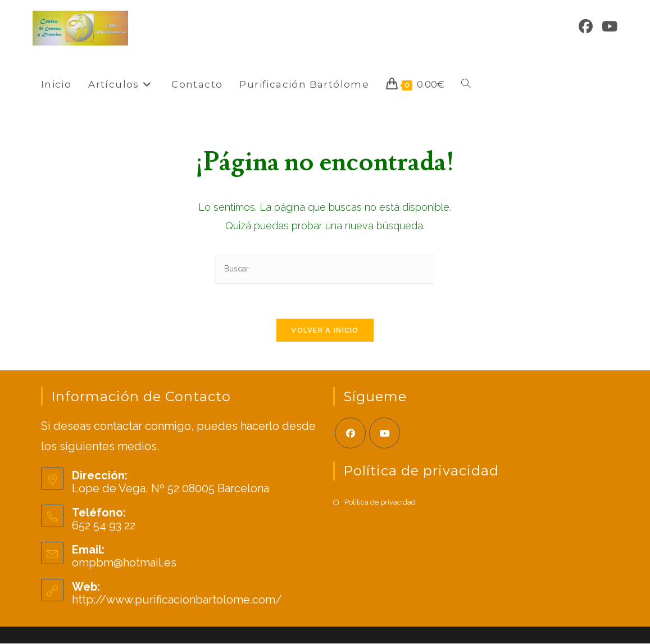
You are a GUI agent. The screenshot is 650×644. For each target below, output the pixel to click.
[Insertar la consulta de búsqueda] (325, 269)
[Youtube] (385, 434)
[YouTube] (610, 27)
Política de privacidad (380, 502)
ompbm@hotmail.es (124, 563)
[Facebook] (586, 27)
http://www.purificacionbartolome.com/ (177, 600)
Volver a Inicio (325, 330)
